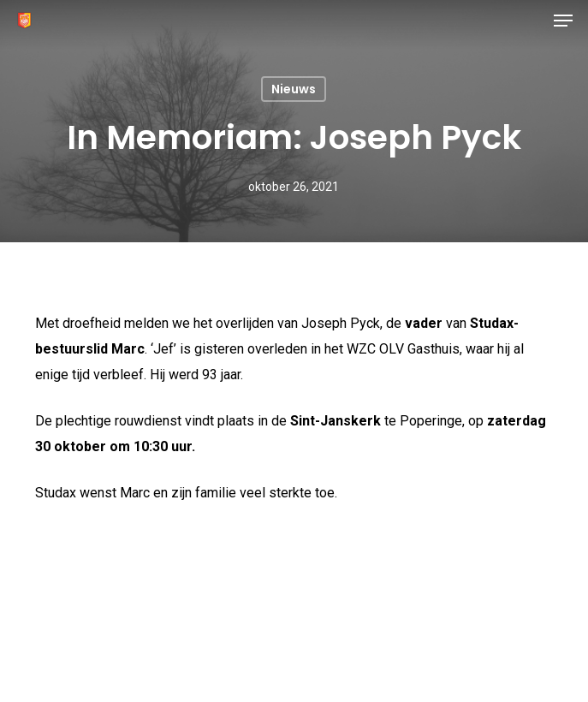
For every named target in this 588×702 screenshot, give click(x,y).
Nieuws (294, 89)
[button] (563, 21)
